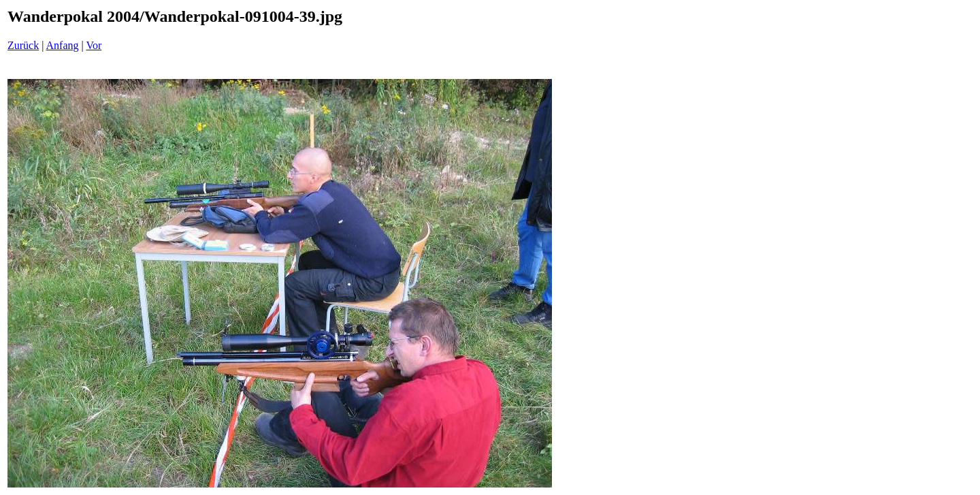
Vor (94, 45)
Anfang (63, 45)
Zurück (23, 45)
